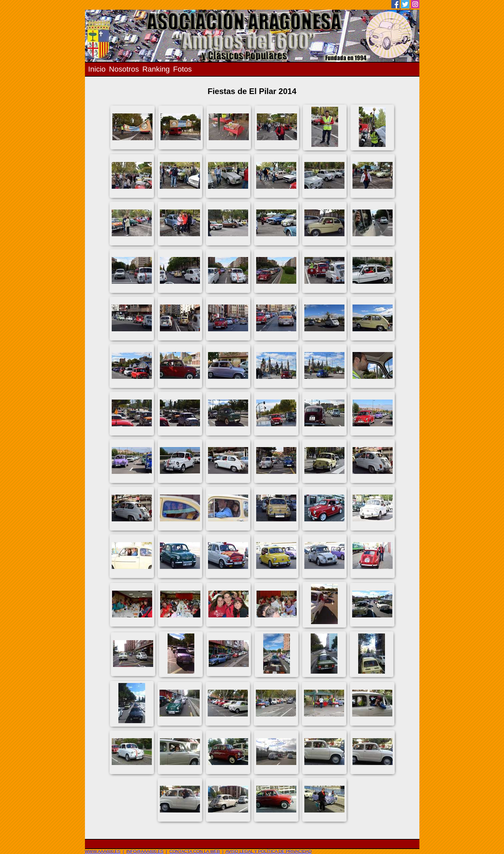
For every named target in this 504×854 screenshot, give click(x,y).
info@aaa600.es (145, 851)
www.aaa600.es (103, 851)
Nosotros (124, 69)
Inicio (97, 69)
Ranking (156, 69)
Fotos (183, 69)
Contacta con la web (194, 851)
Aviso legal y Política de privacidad (268, 851)
